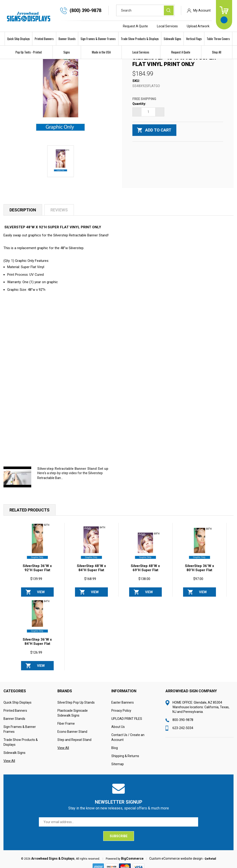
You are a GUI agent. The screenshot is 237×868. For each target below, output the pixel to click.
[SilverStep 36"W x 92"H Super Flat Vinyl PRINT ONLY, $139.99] (37, 545)
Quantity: (139, 106)
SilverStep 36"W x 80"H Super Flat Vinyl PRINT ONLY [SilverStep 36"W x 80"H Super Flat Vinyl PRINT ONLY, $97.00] (199, 572)
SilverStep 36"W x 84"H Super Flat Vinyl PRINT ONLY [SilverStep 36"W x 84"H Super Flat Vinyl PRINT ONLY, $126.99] (37, 646)
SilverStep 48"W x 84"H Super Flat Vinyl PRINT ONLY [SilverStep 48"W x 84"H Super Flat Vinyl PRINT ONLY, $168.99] (91, 572)
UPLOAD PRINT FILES (127, 721)
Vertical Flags (194, 39)
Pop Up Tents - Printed (29, 52)
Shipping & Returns (125, 758)
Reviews (59, 212)
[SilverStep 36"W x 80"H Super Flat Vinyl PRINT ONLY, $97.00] (200, 545)
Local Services (167, 26)
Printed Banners (44, 39)
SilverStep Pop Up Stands (76, 704)
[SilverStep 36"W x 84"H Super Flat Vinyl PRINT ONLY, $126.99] (37, 618)
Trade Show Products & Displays (140, 39)
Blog (115, 750)
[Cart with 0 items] (224, 15)
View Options (41, 595)
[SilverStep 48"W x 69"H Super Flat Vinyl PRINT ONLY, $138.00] (146, 545)
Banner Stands (67, 39)
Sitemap (118, 766)
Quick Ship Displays (19, 39)
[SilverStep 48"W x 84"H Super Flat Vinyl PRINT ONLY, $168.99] (91, 545)
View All (9, 763)
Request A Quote (135, 26)
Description (23, 212)
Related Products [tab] (30, 512)
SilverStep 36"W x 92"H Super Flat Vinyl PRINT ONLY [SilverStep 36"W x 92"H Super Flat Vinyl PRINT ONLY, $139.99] (37, 572)
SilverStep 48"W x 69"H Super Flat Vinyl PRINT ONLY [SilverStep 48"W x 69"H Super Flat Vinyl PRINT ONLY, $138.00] (145, 572)
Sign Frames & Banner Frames (98, 39)
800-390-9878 (183, 722)
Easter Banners (123, 704)
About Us (118, 729)
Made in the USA (101, 52)
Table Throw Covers (218, 39)
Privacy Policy (121, 712)
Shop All (217, 52)
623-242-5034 (183, 730)
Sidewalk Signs (172, 39)
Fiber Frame (66, 725)
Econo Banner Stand (72, 733)
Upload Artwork (198, 26)
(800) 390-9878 (86, 10)
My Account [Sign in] (202, 10)
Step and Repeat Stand (74, 742)
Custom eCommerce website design (176, 860)
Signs (67, 52)
